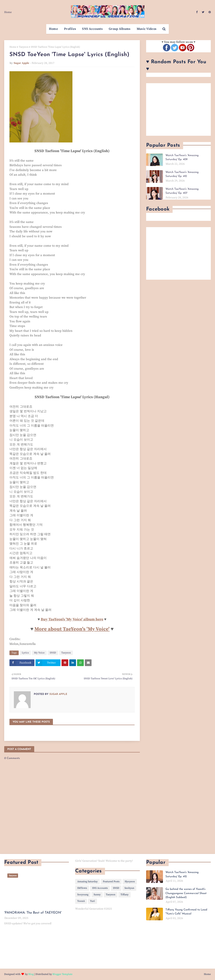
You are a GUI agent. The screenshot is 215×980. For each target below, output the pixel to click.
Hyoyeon (130, 882)
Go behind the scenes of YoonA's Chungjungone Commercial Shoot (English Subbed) (186, 893)
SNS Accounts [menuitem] (92, 29)
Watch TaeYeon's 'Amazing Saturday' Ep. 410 (182, 174)
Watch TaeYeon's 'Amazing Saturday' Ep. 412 (182, 874)
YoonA (81, 901)
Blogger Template (62, 974)
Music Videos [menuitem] (147, 29)
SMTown (82, 888)
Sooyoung (83, 895)
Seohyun (129, 888)
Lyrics (25, 653)
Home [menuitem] (53, 29)
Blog (31, 974)
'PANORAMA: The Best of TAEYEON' (33, 913)
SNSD (53, 653)
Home (8, 12)
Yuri (92, 901)
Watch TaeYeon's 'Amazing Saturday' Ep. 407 (182, 191)
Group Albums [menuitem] (120, 29)
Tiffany (125, 895)
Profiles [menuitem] (70, 29)
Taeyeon (24, 47)
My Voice (39, 653)
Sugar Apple (21, 63)
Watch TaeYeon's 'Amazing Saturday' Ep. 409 (182, 157)
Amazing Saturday (87, 882)
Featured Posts (111, 882)
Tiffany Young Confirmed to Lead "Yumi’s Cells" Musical (186, 912)
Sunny (97, 895)
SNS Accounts (100, 888)
